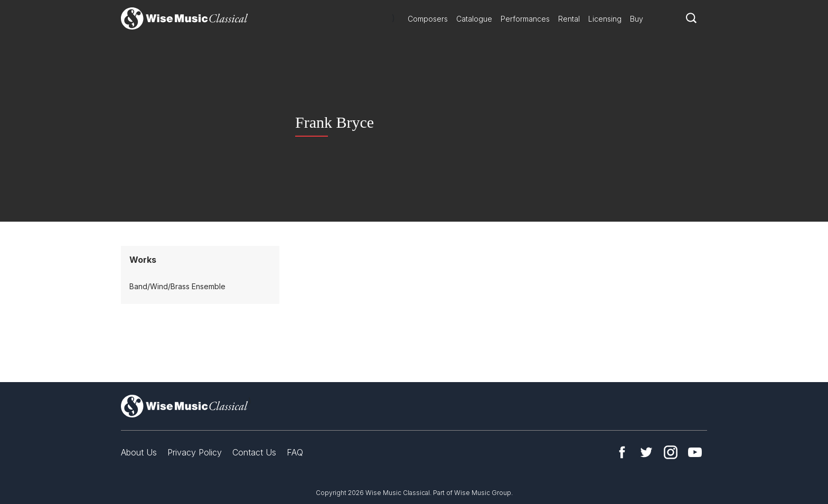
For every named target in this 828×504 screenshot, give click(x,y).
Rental (569, 19)
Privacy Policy (195, 452)
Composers (428, 19)
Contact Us (254, 452)
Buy (637, 19)
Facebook (622, 452)
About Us (139, 452)
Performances (525, 19)
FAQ (295, 452)
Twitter (646, 452)
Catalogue (474, 19)
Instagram (671, 452)
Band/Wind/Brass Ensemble (177, 286)
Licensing (605, 19)
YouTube (695, 452)
